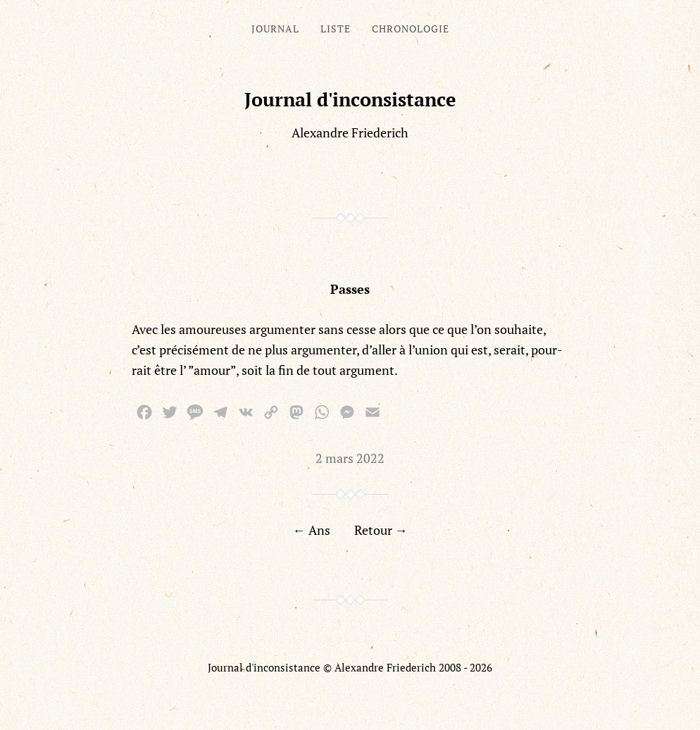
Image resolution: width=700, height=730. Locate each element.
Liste (336, 29)
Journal (275, 29)
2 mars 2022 (350, 458)
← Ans (312, 530)
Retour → (381, 530)
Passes (350, 289)
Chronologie (411, 29)
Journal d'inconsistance (350, 99)
